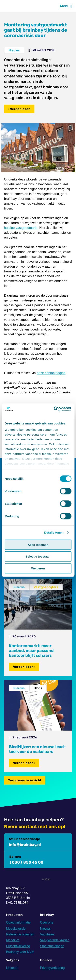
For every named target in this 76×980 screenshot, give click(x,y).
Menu (66, 6)
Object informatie (18, 922)
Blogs (38, 688)
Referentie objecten (20, 934)
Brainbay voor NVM (20, 952)
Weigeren (38, 568)
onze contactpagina (51, 373)
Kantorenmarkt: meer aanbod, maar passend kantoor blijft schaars (31, 651)
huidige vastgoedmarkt (21, 228)
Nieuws (14, 50)
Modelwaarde (16, 928)
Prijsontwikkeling (18, 946)
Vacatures (47, 934)
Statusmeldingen (52, 946)
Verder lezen (20, 109)
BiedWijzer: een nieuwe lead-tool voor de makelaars (37, 749)
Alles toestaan (38, 545)
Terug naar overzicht (25, 780)
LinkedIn (12, 968)
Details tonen (54, 532)
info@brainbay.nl (25, 845)
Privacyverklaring (52, 968)
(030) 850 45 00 (26, 862)
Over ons (47, 922)
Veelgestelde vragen (55, 940)
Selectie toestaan (38, 556)
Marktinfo (13, 940)
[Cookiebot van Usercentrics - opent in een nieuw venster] (54, 409)
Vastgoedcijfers (46, 587)
